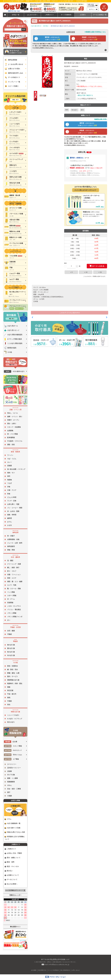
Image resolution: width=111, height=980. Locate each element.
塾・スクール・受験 (14, 589)
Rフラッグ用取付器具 (13, 339)
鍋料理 (9, 518)
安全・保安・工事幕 (14, 789)
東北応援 (10, 690)
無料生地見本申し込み (14, 73)
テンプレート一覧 (12, 82)
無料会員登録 (11, 60)
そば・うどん (12, 459)
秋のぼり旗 (11, 652)
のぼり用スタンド (12, 330)
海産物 (9, 480)
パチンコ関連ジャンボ (15, 617)
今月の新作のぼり (14, 371)
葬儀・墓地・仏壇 (13, 673)
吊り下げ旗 (11, 775)
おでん (9, 522)
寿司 (9, 476)
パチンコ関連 (12, 613)
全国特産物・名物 (13, 539)
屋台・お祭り (12, 424)
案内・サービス (12, 676)
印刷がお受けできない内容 (15, 832)
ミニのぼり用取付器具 (13, 343)
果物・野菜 (11, 550)
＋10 (86, 272)
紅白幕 (11, 742)
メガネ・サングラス (14, 606)
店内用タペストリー (14, 768)
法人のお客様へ (11, 884)
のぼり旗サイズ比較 (12, 828)
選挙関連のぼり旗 (13, 680)
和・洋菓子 (11, 536)
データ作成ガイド (12, 77)
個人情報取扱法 (65, 970)
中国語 (9, 701)
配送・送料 (9, 862)
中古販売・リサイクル (15, 441)
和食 (9, 494)
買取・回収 (11, 445)
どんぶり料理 (12, 497)
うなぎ (9, 483)
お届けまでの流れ (12, 69)
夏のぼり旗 (11, 648)
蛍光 (9, 705)
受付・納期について (12, 858)
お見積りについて (12, 875)
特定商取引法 (42, 970)
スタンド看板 (13, 746)
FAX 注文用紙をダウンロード (15, 890)
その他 (8, 352)
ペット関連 (11, 592)
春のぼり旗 (11, 645)
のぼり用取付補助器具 (13, 335)
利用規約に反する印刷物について (15, 838)
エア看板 (11, 759)
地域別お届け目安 (101, 119)
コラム (8, 819)
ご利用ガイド (10, 849)
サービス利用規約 (54, 970)
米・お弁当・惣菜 (13, 511)
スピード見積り (12, 86)
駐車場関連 (11, 438)
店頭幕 (9, 771)
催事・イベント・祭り (15, 417)
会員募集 (10, 431)
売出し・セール (12, 413)
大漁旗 (9, 796)
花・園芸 (10, 561)
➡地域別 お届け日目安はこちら (95, 32)
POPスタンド (13, 750)
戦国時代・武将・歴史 (15, 684)
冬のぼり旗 (11, 655)
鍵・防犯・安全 (12, 670)
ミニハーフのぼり (13, 715)
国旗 (9, 687)
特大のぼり (11, 722)
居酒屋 (9, 466)
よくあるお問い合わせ (14, 64)
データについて (11, 880)
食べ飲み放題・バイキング (16, 469)
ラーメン (10, 455)
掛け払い (9, 871)
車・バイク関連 (12, 434)
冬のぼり (75, 110)
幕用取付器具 (10, 348)
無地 (9, 698)
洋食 (9, 487)
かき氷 (9, 525)
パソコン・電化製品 (14, 610)
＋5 (71, 272)
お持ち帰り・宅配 (13, 504)
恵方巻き (46, 26)
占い (9, 620)
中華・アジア (12, 490)
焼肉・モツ (11, 473)
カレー (9, 462)
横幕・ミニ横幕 (12, 778)
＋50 (100, 272)
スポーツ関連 (12, 596)
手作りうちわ (13, 755)
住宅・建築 (11, 631)
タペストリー (12, 764)
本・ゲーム (11, 599)
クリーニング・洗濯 (14, 564)
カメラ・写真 (12, 585)
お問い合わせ (76, 970)
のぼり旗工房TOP (36, 26)
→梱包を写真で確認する (85, 95)
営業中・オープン (13, 420)
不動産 (9, 634)
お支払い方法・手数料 (13, 853)
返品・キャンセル (12, 866)
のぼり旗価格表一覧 (12, 823)
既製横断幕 (11, 782)
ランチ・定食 (12, 501)
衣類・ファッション (14, 575)
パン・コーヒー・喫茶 (15, 508)
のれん (9, 785)
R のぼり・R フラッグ (15, 719)
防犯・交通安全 (12, 666)
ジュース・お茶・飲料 (15, 543)
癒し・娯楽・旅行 (13, 568)
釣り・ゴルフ (12, 571)
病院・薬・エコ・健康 (15, 582)
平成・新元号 (12, 694)
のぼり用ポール (11, 326)
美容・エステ (12, 578)
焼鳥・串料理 (12, 515)
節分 (82, 110)
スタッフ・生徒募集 (14, 427)
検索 (24, 29)
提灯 (9, 792)
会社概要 (34, 970)
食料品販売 (11, 546)
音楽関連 (10, 603)
